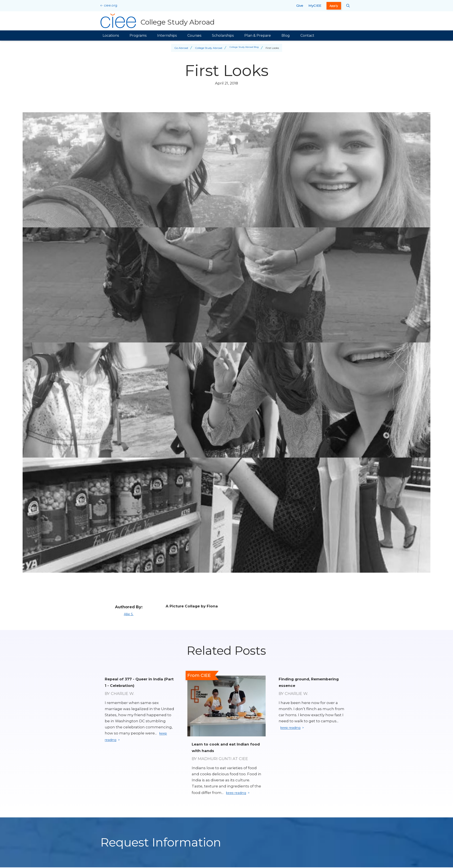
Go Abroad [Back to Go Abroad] (179, 48)
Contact (307, 36)
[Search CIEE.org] (348, 6)
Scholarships (223, 36)
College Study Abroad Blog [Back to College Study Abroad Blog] (244, 48)
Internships (167, 36)
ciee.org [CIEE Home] (111, 5)
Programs (138, 36)
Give (300, 6)
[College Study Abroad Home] (159, 21)
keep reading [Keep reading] (239, 793)
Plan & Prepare (258, 36)
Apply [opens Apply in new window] (334, 6)
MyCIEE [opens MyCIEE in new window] (315, 6)
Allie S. (129, 614)
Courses (194, 36)
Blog (286, 36)
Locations (111, 36)
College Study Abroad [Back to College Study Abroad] (206, 48)
